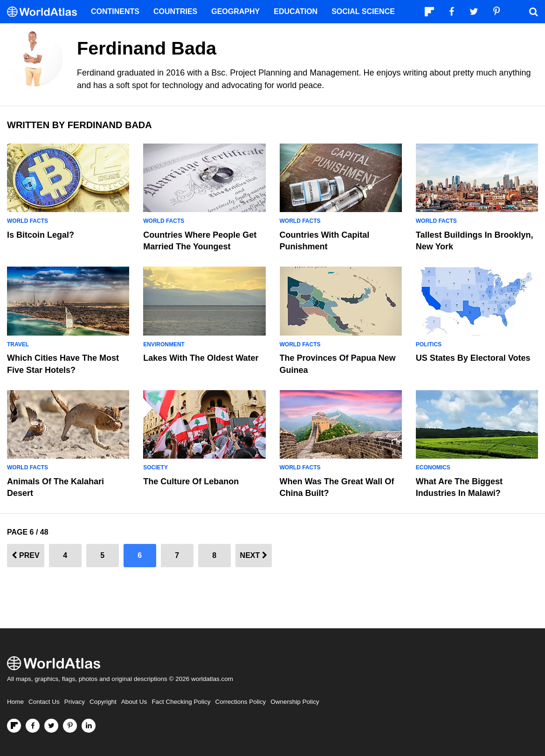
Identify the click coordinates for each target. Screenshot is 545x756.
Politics (429, 344)
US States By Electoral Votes (473, 358)
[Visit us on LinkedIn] (89, 726)
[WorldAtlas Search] (533, 12)
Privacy (75, 702)
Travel (18, 344)
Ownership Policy (295, 702)
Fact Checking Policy (181, 702)
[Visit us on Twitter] (51, 726)
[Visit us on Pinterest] (70, 726)
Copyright (103, 702)
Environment (164, 344)
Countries (175, 11)
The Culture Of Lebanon (191, 481)
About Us (134, 702)
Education (296, 11)
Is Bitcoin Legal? (41, 235)
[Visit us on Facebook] (33, 726)
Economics (433, 467)
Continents (115, 11)
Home (15, 702)
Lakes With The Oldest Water (201, 358)
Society (155, 467)
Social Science (363, 11)
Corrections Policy (240, 702)
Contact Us (44, 702)
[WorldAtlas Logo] (45, 12)
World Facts (28, 221)
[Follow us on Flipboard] (14, 726)
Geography (235, 11)
